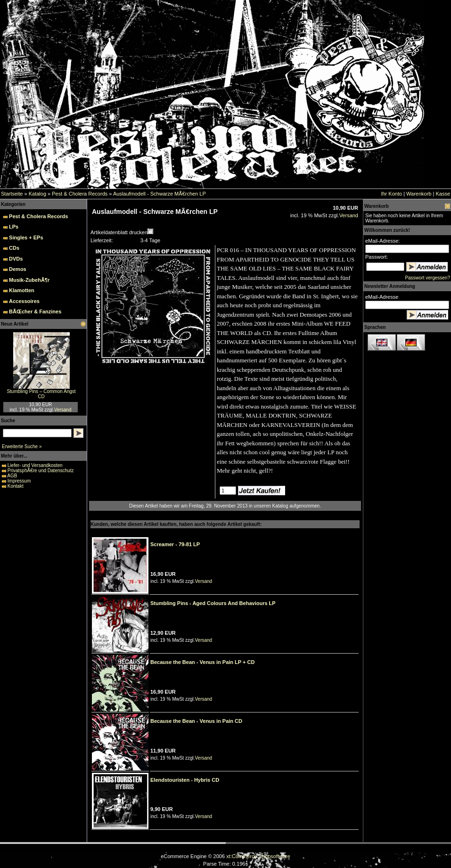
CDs (14, 248)
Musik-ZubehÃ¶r (29, 280)
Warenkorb (419, 194)
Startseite (12, 194)
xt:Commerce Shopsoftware (258, 856)
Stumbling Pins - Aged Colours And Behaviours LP (213, 603)
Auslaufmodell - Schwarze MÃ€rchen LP (160, 194)
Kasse (443, 194)
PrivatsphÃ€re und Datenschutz (41, 471)
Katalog (37, 194)
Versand (63, 410)
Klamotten (22, 290)
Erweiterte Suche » (22, 446)
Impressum (19, 481)
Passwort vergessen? (427, 278)
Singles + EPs (26, 237)
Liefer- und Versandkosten (35, 465)
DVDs (16, 259)
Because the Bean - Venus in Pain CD (196, 721)
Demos (18, 269)
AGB (12, 476)
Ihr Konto (391, 194)
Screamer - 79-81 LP (175, 544)
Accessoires (24, 301)
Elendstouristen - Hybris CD (185, 780)
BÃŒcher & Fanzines (35, 311)
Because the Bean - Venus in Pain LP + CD (202, 662)
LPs (14, 227)
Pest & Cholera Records (80, 194)
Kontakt (16, 486)
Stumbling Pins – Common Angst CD (41, 394)
